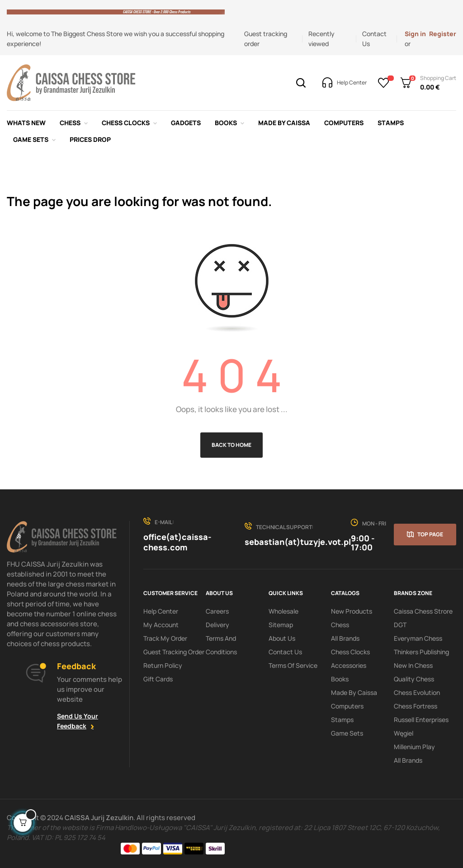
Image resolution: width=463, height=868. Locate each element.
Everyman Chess (418, 638)
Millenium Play (414, 747)
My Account (161, 625)
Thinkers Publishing (421, 652)
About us (282, 638)
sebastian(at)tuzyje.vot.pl (298, 542)
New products (352, 611)
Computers (347, 706)
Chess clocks (350, 652)
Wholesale (283, 611)
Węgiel (404, 733)
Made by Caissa (354, 692)
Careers (217, 611)
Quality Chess (414, 679)
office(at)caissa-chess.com (177, 542)
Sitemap (281, 625)
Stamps (342, 720)
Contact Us (285, 652)
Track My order (165, 638)
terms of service (293, 665)
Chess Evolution (417, 692)
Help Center (161, 611)
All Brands (345, 638)
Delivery (217, 625)
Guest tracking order (174, 652)
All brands (408, 760)
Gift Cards (158, 679)
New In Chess (413, 665)
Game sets (347, 733)
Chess (340, 625)
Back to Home (231, 445)
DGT (400, 625)
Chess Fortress (416, 706)
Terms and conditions (221, 645)
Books (340, 679)
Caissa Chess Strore (423, 611)
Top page (430, 534)
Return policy (163, 665)
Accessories (349, 665)
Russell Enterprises (421, 720)
